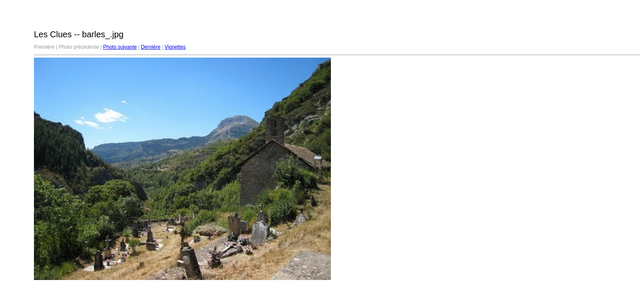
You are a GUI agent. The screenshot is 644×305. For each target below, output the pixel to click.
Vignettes (175, 47)
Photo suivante (120, 47)
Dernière (151, 47)
